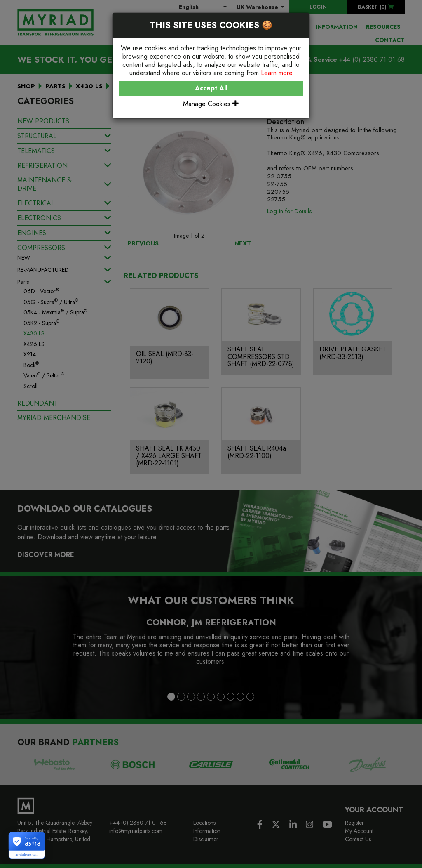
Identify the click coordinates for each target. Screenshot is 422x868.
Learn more (277, 73)
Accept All (211, 88)
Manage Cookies (211, 104)
